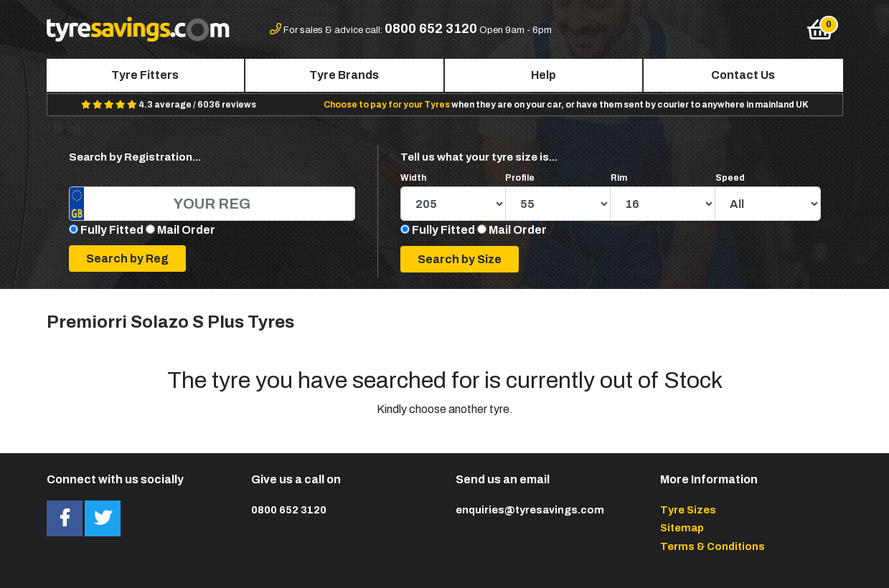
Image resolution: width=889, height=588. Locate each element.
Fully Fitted (112, 230)
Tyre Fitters (145, 75)
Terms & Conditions (712, 546)
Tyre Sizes (688, 510)
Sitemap (682, 528)
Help (544, 75)
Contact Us (743, 75)
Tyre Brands (344, 75)
